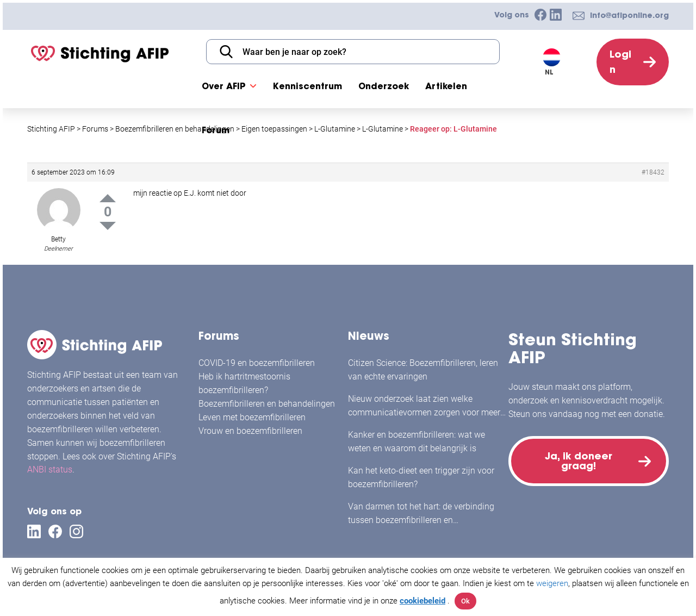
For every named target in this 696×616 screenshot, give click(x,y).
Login (620, 62)
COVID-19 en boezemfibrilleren (257, 363)
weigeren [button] (552, 583)
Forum (216, 130)
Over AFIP (224, 86)
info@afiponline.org (629, 15)
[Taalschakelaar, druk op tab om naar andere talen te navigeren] (558, 62)
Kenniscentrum (307, 86)
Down (108, 226)
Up (108, 198)
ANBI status (50, 469)
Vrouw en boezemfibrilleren (250, 431)
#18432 (653, 172)
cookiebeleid (422, 601)
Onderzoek (384, 86)
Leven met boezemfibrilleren (252, 417)
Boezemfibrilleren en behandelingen (267, 404)
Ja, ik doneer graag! (579, 461)
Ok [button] (465, 601)
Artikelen (446, 86)
